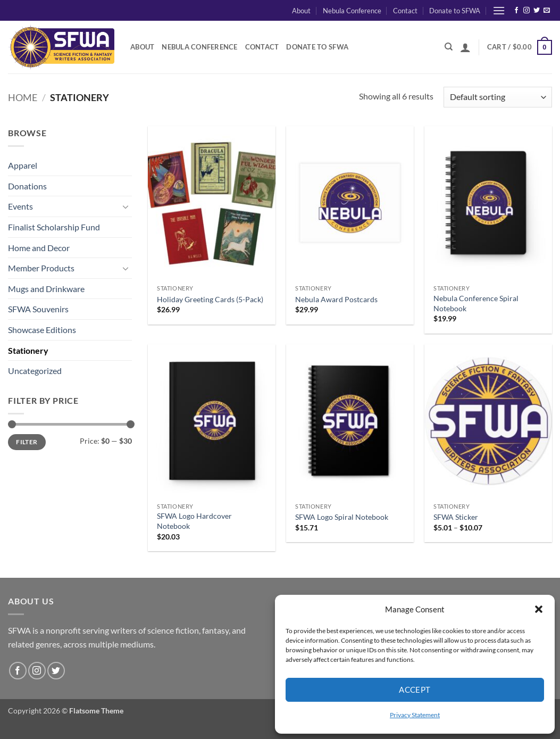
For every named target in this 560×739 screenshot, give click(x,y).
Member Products (41, 268)
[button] (539, 609)
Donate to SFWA (455, 11)
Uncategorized (35, 371)
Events (20, 206)
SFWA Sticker (456, 517)
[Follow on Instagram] (526, 11)
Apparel (23, 165)
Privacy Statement (415, 715)
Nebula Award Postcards (336, 299)
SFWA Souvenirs (38, 309)
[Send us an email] (547, 11)
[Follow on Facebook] (516, 11)
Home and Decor (39, 248)
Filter (27, 442)
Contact (405, 11)
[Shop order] (498, 97)
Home (23, 97)
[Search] (449, 47)
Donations (27, 186)
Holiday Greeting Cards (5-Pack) (210, 299)
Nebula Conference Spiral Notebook (476, 303)
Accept (415, 690)
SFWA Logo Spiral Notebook (342, 517)
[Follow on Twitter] (537, 11)
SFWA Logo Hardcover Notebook (194, 521)
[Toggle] (126, 206)
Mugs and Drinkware (46, 289)
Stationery (28, 350)
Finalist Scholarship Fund (54, 227)
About (301, 11)
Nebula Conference (352, 11)
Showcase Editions (42, 330)
